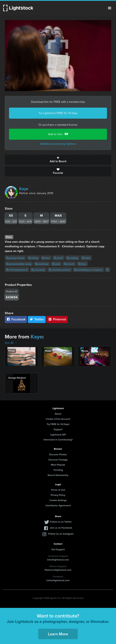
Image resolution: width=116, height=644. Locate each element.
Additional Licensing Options (58, 144)
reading (72, 258)
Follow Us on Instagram (61, 534)
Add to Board (58, 160)
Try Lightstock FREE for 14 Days (58, 113)
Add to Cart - (58, 134)
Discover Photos (58, 454)
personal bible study (19, 264)
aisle (56, 264)
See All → (11, 343)
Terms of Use (58, 490)
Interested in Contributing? (58, 440)
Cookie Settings (58, 500)
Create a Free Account (58, 419)
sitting (33, 258)
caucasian (38, 270)
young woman (15, 258)
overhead (42, 264)
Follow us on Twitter (61, 522)
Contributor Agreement (58, 505)
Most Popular (58, 465)
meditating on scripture (88, 270)
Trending (58, 470)
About (58, 414)
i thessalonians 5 (17, 270)
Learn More (58, 634)
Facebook (16, 319)
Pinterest (57, 319)
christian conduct (60, 270)
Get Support (58, 549)
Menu (110, 8)
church (69, 264)
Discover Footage (58, 460)
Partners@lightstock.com (58, 570)
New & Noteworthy (58, 475)
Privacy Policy (58, 495)
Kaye (24, 189)
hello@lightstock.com (58, 580)
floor (82, 264)
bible (86, 258)
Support (58, 429)
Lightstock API (58, 435)
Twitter (37, 319)
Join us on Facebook (61, 528)
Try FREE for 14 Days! (58, 424)
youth (58, 258)
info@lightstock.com (58, 560)
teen (46, 258)
